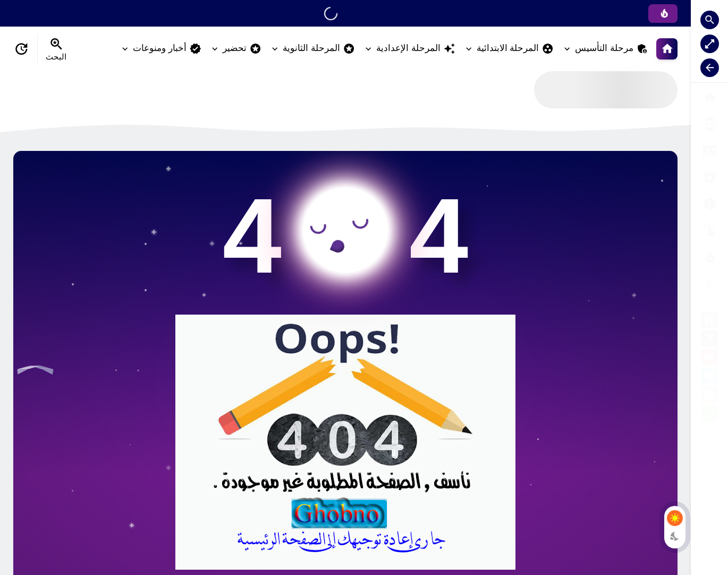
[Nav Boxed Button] (710, 44)
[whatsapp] (709, 415)
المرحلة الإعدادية (416, 49)
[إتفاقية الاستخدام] (709, 177)
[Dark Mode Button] (675, 536)
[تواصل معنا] (709, 230)
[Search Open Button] (710, 20)
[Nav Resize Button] (710, 68)
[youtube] (709, 359)
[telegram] (709, 378)
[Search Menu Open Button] (56, 49)
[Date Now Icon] (21, 49)
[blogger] (709, 396)
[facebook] (709, 322)
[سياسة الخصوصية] (709, 151)
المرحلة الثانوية (319, 49)
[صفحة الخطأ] (709, 284)
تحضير (242, 49)
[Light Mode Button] (675, 518)
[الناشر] (709, 257)
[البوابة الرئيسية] (709, 98)
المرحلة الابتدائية (515, 49)
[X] (709, 340)
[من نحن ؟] (709, 124)
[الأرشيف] (709, 204)
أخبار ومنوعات (167, 49)
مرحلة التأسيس (612, 49)
